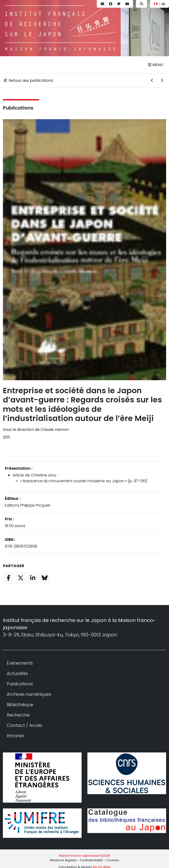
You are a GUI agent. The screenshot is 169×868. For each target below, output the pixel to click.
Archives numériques (29, 694)
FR (156, 4)
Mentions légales (63, 860)
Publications (18, 108)
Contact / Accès (25, 725)
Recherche (18, 715)
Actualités (17, 673)
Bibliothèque (20, 705)
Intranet (15, 736)
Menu (156, 65)
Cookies (113, 860)
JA (163, 4)
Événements (20, 663)
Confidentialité (91, 860)
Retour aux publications (28, 80)
